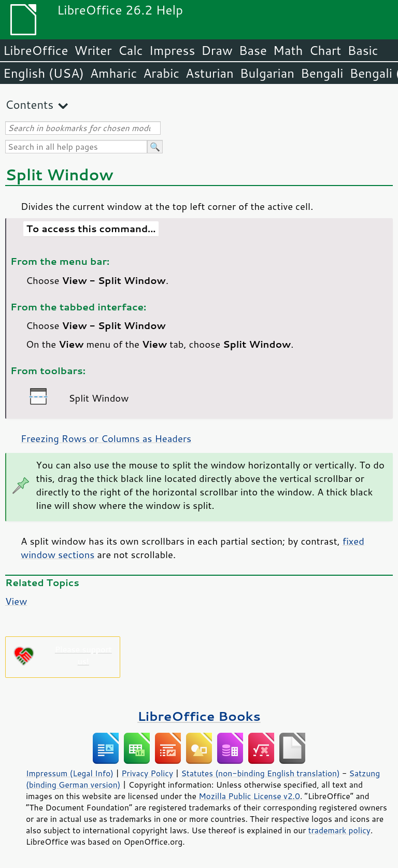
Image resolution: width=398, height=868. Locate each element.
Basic (363, 50)
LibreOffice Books (199, 716)
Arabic (161, 73)
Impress (172, 50)
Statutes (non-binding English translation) (260, 773)
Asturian (210, 73)
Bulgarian (267, 73)
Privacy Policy (147, 773)
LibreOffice (35, 50)
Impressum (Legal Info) (70, 773)
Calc (131, 50)
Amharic (113, 73)
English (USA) (44, 73)
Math (288, 50)
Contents (29, 104)
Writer (93, 50)
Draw (217, 50)
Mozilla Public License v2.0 (249, 796)
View (16, 601)
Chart (325, 50)
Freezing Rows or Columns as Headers (106, 438)
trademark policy (339, 830)
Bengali (322, 73)
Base (253, 50)
